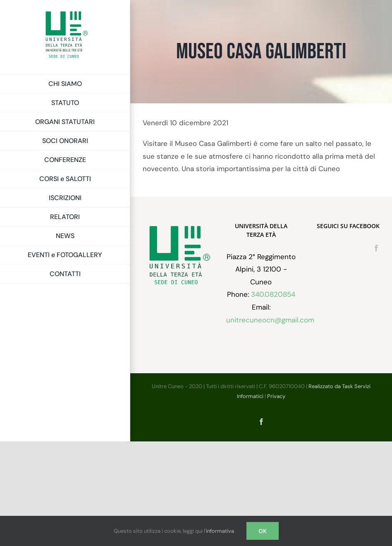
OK (263, 531)
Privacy (276, 396)
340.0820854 (273, 294)
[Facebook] (376, 248)
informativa (220, 531)
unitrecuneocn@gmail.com (270, 320)
